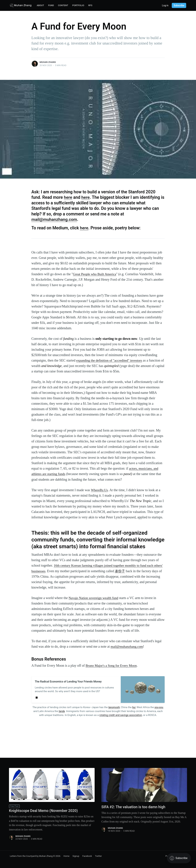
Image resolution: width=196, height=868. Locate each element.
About (40, 5)
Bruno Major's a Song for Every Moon (112, 665)
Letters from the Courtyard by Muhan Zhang (31, 856)
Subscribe (179, 5)
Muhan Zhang (48, 62)
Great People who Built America (95, 274)
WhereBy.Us (100, 490)
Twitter (98, 856)
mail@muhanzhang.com (54, 219)
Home (66, 856)
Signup (76, 856)
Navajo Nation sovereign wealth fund (94, 598)
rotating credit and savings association (121, 714)
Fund (51, 5)
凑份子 (130, 571)
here (68, 197)
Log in (165, 5)
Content (63, 5)
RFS (90, 5)
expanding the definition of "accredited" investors (110, 360)
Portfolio (78, 5)
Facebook (87, 856)
